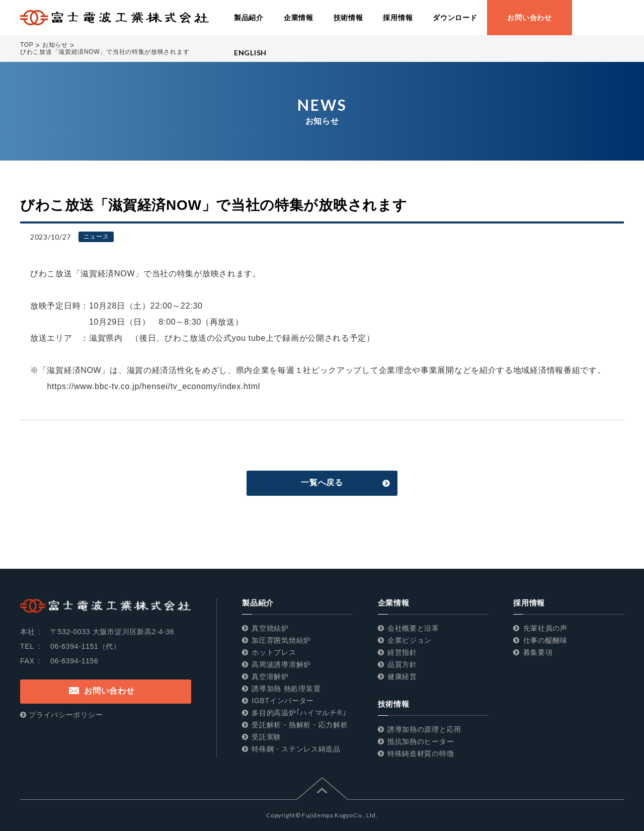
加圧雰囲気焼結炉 (281, 640)
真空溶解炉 (270, 676)
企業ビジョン (410, 640)
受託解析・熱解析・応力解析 (300, 725)
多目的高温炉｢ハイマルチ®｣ (299, 713)
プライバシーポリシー (66, 715)
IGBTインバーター (283, 701)
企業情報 (394, 603)
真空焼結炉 (270, 628)
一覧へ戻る (322, 482)
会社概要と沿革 (413, 628)
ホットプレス (274, 652)
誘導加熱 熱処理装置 (286, 689)
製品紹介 (258, 603)
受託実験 (266, 737)
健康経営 (402, 676)
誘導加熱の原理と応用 (424, 729)
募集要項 (538, 652)
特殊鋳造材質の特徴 (421, 753)
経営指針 (402, 652)
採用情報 (529, 603)
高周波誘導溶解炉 (281, 664)
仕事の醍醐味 (545, 640)
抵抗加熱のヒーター (421, 741)
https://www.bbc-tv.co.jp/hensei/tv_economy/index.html (145, 386)
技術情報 (394, 704)
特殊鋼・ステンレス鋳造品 (296, 749)
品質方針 (402, 664)
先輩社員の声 (545, 628)
